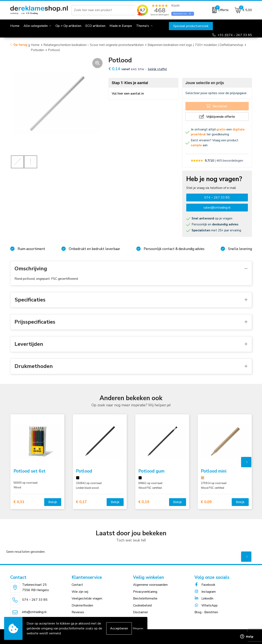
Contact (77, 585)
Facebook (205, 585)
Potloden (37, 50)
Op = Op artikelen (68, 26)
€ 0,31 (19, 502)
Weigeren (138, 628)
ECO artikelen (95, 26)
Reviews (78, 612)
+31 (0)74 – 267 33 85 (235, 35)
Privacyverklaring (145, 592)
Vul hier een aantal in (128, 94)
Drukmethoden (82, 605)
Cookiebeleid (142, 605)
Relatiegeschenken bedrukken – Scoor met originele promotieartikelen (94, 45)
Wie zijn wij (80, 592)
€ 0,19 (144, 502)
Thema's (143, 26)
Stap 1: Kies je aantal (130, 83)
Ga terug (20, 45)
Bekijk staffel (158, 69)
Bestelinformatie (145, 598)
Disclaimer (141, 612)
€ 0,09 (206, 502)
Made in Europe (121, 26)
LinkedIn (204, 598)
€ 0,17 (81, 502)
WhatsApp (206, 605)
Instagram (205, 592)
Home (35, 45)
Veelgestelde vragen (87, 598)
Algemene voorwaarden (150, 585)
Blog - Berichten (206, 612)
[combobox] (104, 10)
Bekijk (53, 502)
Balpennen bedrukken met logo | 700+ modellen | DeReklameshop (195, 45)
